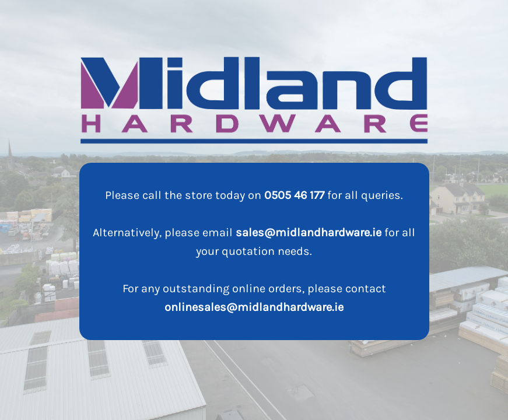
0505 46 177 (294, 195)
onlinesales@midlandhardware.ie (254, 307)
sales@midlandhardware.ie (309, 232)
